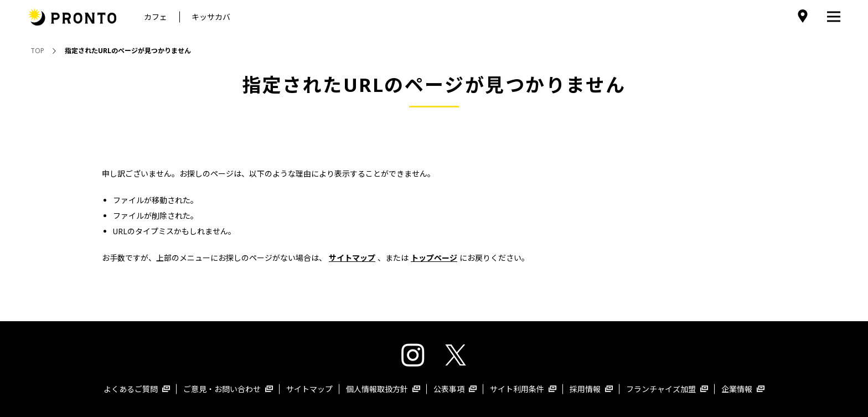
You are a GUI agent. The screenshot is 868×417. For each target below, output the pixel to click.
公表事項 (455, 389)
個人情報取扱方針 (383, 389)
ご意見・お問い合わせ (228, 389)
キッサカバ (211, 17)
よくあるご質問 (137, 389)
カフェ (156, 17)
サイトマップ (309, 389)
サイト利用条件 (523, 389)
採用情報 (591, 389)
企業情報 (743, 389)
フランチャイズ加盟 (667, 389)
